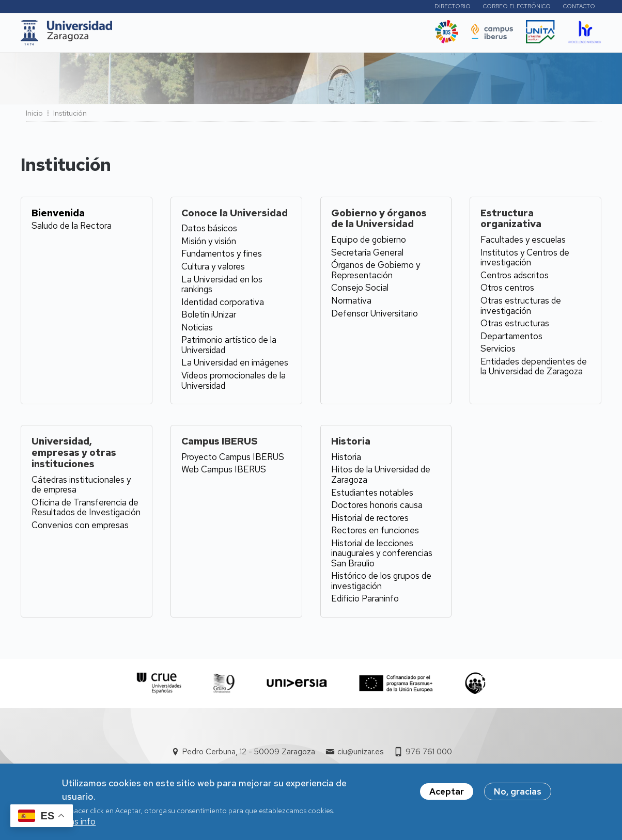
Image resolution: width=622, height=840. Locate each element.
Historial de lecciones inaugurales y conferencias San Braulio (382, 556)
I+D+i (228, 36)
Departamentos (511, 339)
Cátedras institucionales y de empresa (81, 488)
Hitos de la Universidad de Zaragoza (381, 478)
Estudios (186, 36)
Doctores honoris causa (377, 508)
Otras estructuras (515, 326)
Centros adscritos (515, 278)
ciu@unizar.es (360, 755)
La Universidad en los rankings (222, 288)
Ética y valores (408, 36)
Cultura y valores (213, 270)
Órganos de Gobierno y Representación (376, 273)
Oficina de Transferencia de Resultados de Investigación (86, 511)
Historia (346, 460)
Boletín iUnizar (209, 318)
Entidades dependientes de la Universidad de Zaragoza (534, 370)
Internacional (278, 36)
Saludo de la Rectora (72, 229)
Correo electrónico (517, 8)
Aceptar (447, 791)
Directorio (453, 8)
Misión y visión (209, 244)
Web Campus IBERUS (224, 472)
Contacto (579, 8)
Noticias (197, 330)
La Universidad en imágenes (235, 366)
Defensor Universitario (375, 316)
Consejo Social (360, 291)
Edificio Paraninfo (365, 601)
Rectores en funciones (375, 533)
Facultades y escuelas (523, 243)
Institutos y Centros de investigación (525, 261)
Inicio (34, 116)
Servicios (498, 352)
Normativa (351, 304)
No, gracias (518, 791)
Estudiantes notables (372, 495)
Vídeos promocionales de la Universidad (234, 384)
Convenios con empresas (80, 528)
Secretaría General (367, 256)
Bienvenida (58, 216)
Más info (79, 821)
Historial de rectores (370, 521)
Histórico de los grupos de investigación (381, 584)
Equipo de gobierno (369, 243)
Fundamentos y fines (222, 257)
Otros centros (507, 291)
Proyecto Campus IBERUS (233, 460)
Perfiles (398, 7)
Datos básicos (209, 231)
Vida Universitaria (346, 36)
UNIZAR (139, 36)
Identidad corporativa (223, 305)
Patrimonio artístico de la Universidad (229, 348)
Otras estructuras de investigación (521, 309)
